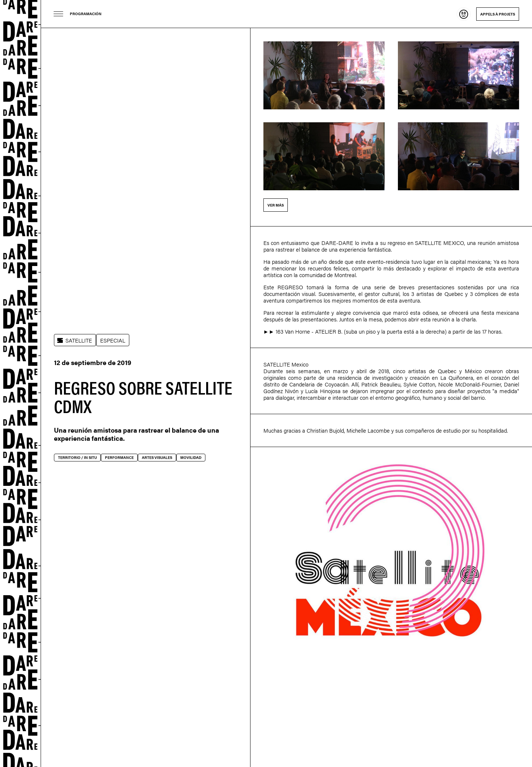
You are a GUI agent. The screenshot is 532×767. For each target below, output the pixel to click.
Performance (119, 457)
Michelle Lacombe (368, 430)
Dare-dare (21, 383)
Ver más (276, 205)
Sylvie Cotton (419, 384)
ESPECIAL (113, 340)
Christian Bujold (325, 430)
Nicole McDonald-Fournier (469, 384)
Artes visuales (157, 457)
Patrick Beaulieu (381, 384)
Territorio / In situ (77, 457)
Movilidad (191, 457)
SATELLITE (79, 340)
